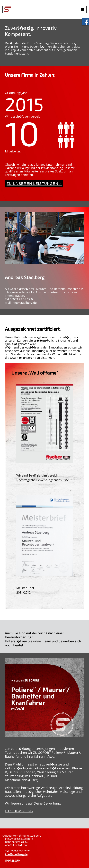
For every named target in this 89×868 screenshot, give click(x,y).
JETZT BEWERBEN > (19, 811)
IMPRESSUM (13, 861)
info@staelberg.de (24, 303)
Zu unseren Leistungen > (34, 184)
